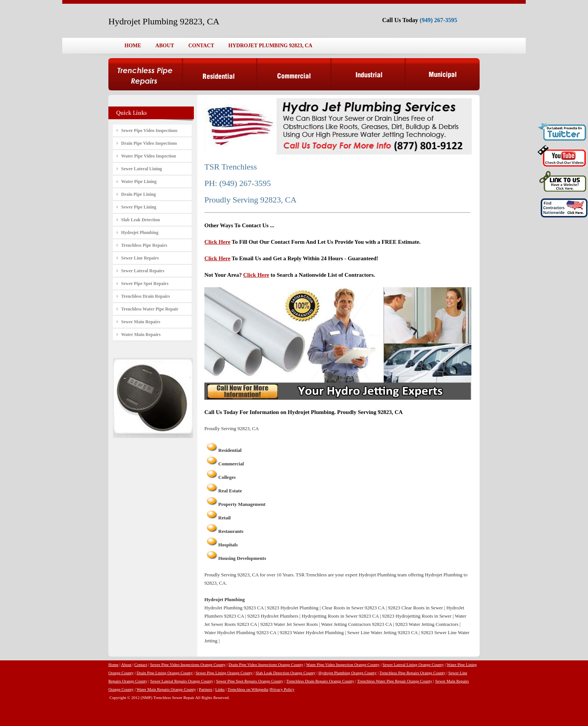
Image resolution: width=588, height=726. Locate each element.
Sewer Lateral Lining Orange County (413, 664)
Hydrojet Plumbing (140, 232)
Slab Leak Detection (140, 220)
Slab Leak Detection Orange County (285, 673)
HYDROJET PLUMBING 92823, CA (270, 46)
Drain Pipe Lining (139, 194)
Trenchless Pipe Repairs (144, 245)
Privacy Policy (282, 689)
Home (113, 664)
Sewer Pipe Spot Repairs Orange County (250, 681)
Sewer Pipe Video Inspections (149, 130)
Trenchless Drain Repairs (145, 296)
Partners (205, 689)
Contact (141, 664)
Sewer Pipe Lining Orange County (224, 673)
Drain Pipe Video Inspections (149, 143)
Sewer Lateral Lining (142, 169)
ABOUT (165, 46)
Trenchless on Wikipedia (248, 689)
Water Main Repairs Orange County (166, 689)
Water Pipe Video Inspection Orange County (343, 664)
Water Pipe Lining (139, 181)
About (126, 664)
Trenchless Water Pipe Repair (150, 309)
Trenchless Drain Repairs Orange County (320, 681)
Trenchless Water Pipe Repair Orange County (394, 681)
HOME (133, 46)
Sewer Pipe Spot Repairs (145, 283)
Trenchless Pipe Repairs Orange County (412, 673)
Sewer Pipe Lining (139, 207)
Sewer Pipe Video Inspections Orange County (188, 664)
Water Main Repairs (141, 334)
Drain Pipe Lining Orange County (165, 673)
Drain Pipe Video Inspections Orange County (266, 664)
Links (220, 689)
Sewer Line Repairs (140, 258)
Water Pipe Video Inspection (148, 156)
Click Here (217, 242)
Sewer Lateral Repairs (143, 271)
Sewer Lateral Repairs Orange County (182, 681)
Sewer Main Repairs (141, 322)
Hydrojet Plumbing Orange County (347, 673)
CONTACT (201, 46)
